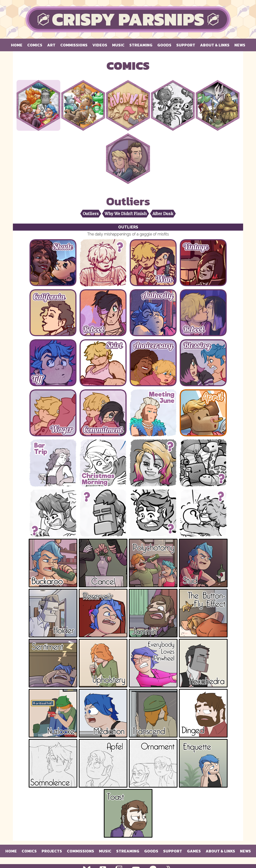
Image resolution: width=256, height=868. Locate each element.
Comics (35, 45)
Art (51, 45)
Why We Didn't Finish (126, 214)
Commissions (74, 45)
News (240, 45)
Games (194, 851)
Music (118, 45)
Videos (100, 45)
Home (17, 45)
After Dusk (163, 214)
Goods (164, 45)
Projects (52, 851)
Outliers (91, 214)
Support (186, 45)
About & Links (215, 45)
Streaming (141, 45)
